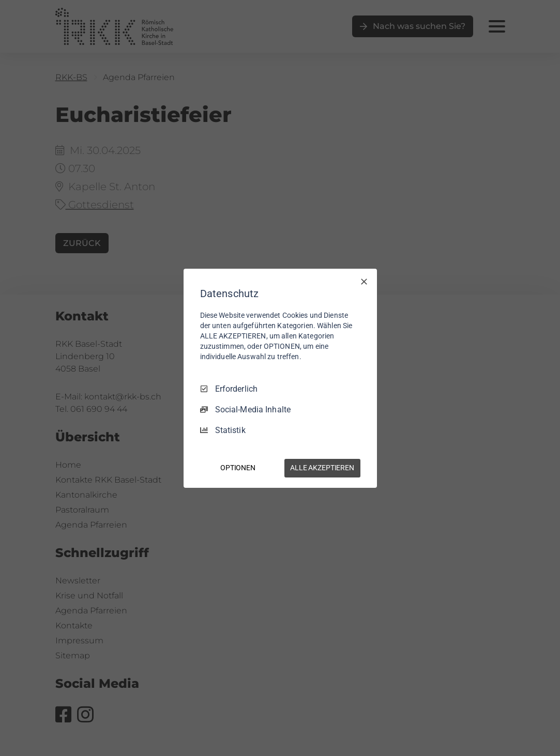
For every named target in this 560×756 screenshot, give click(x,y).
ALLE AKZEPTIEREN (322, 468)
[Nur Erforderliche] (364, 281)
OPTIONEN (238, 468)
